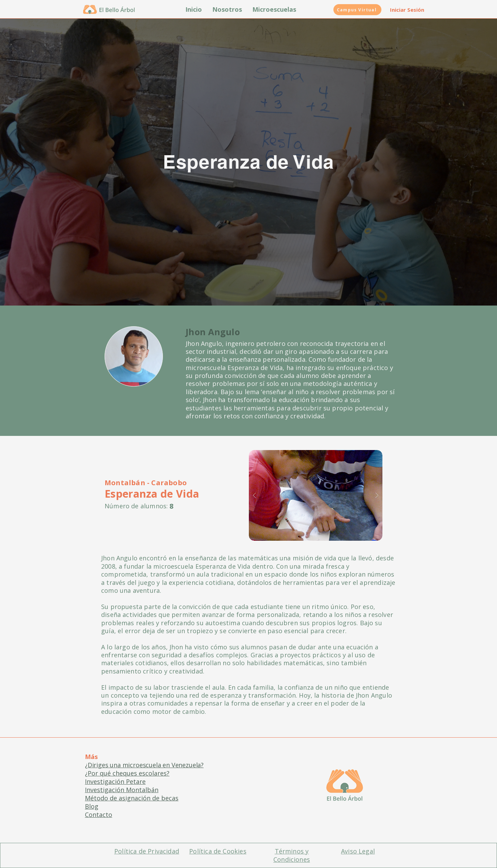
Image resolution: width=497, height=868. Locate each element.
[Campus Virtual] (357, 10)
